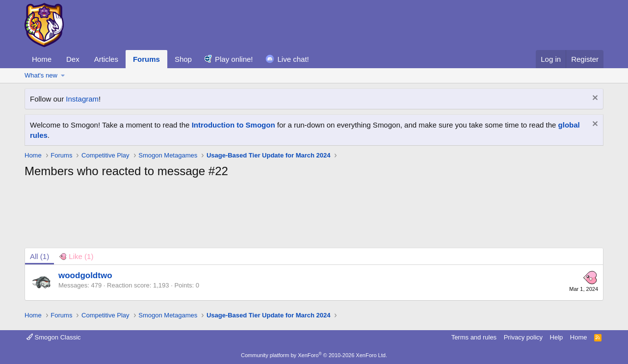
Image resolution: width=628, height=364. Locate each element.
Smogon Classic (54, 337)
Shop (183, 59)
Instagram (82, 99)
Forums (146, 59)
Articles (106, 59)
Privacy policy (523, 337)
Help (557, 337)
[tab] (76, 256)
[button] (63, 76)
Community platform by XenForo (314, 355)
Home (42, 59)
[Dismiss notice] (594, 99)
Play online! (234, 59)
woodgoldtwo (85, 275)
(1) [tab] (39, 256)
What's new (41, 75)
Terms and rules (474, 337)
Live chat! (293, 59)
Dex (73, 59)
